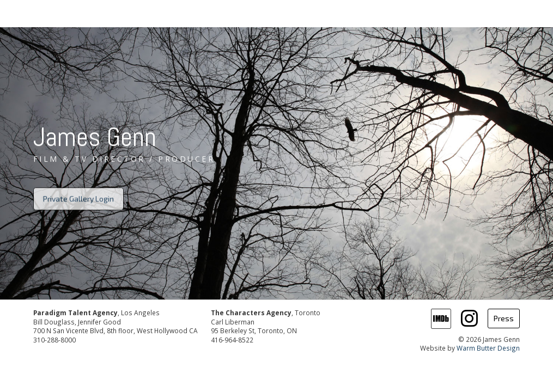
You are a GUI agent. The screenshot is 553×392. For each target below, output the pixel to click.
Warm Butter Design (488, 348)
